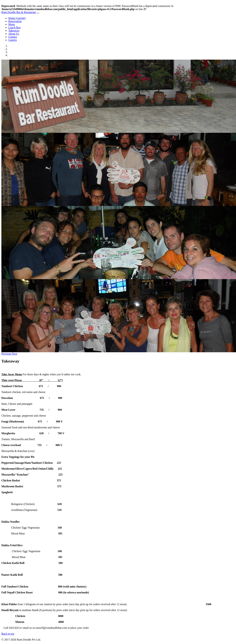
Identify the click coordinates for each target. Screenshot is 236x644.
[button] (7, 354)
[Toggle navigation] (38, 13)
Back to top (8, 634)
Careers (13, 40)
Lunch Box (15, 27)
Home (17, 18)
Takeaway (14, 31)
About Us (14, 34)
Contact (13, 37)
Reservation (15, 21)
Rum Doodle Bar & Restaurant (19, 12)
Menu (12, 24)
